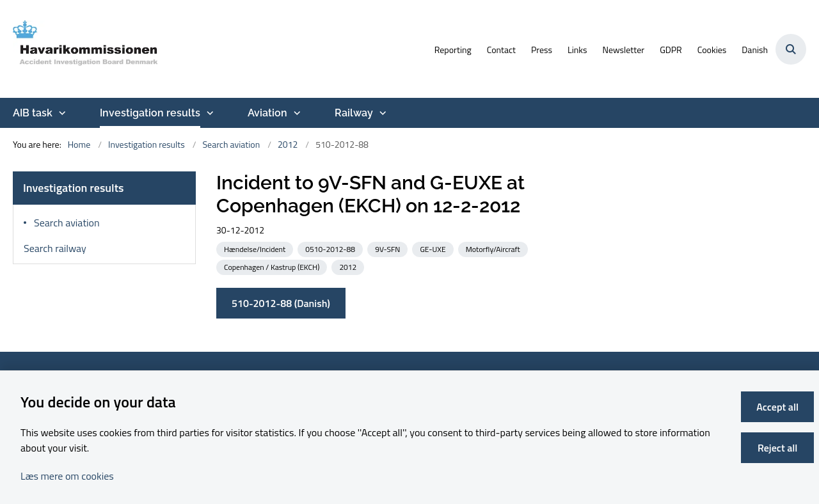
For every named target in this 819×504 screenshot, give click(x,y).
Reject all (777, 448)
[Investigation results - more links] (209, 113)
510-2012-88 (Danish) (281, 303)
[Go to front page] (86, 49)
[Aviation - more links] (296, 113)
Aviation (267, 113)
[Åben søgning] (791, 49)
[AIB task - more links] (61, 113)
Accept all (777, 407)
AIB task (33, 113)
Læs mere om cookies (67, 476)
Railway (354, 113)
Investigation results (150, 113)
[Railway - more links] (381, 113)
